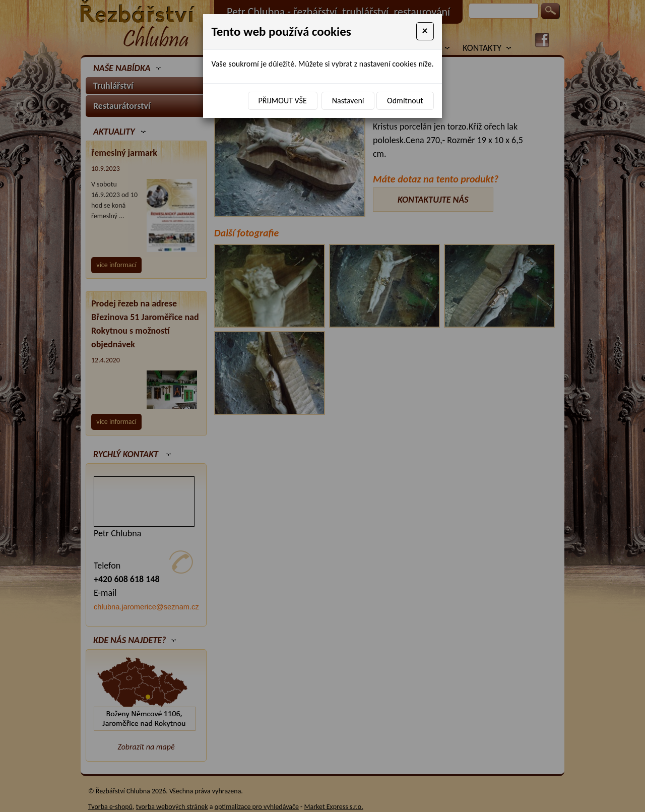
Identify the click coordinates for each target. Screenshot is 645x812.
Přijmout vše (283, 101)
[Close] (425, 31)
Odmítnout (405, 101)
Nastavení (348, 101)
